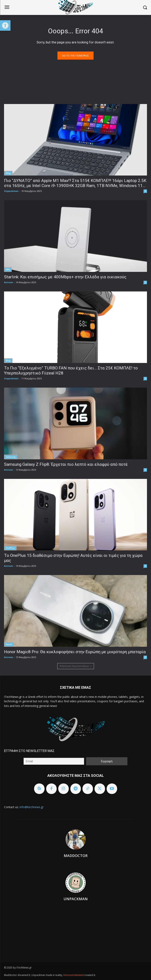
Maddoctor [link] (76, 856)
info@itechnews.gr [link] (32, 807)
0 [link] (145, 191)
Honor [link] (9, 644)
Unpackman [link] (11, 191)
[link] (5, 25)
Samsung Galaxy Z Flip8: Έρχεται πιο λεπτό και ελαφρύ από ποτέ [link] (66, 464)
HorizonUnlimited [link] (74, 975)
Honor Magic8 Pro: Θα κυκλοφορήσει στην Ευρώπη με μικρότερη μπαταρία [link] (75, 652)
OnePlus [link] (10, 548)
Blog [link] (8, 173)
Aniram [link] (8, 282)
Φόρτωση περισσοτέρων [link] (76, 666)
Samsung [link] (11, 457)
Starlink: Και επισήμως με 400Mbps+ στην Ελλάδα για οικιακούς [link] (65, 277)
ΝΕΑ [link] (8, 269)
